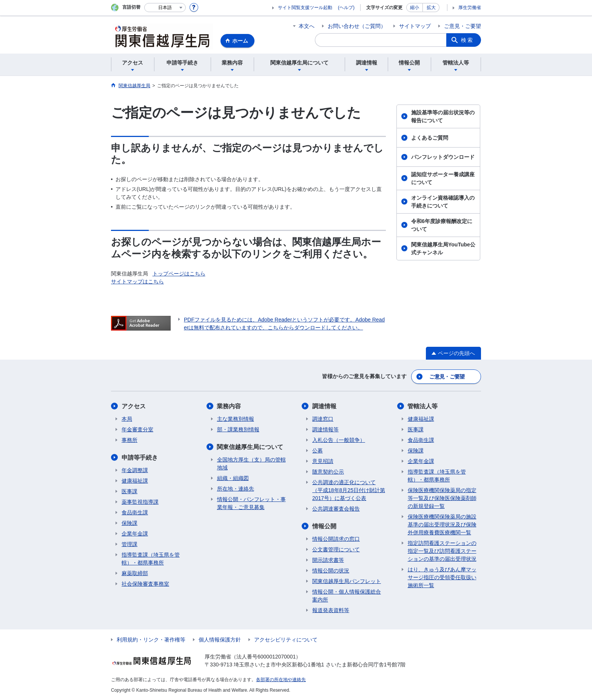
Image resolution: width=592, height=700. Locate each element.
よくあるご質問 (430, 138)
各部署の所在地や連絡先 (281, 680)
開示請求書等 (328, 560)
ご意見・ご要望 (462, 26)
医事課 (129, 491)
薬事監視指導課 (140, 502)
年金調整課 (135, 470)
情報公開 (324, 526)
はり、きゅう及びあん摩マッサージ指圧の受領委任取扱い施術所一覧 (442, 577)
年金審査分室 (137, 429)
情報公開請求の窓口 (336, 539)
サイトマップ (415, 26)
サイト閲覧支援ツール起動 (305, 8)
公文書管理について (336, 549)
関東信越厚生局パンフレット (347, 581)
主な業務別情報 (236, 419)
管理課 (129, 544)
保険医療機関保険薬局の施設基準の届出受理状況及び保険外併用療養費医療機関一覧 (442, 525)
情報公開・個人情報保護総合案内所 (347, 596)
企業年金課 (135, 534)
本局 (127, 419)
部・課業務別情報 (238, 429)
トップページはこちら (179, 274)
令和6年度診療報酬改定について (442, 225)
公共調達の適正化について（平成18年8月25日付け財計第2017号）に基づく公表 (349, 490)
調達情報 (324, 406)
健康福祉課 (135, 481)
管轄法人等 (423, 406)
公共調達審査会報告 (336, 509)
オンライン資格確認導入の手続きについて (443, 202)
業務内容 (229, 406)
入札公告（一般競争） (339, 440)
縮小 (415, 8)
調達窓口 (323, 419)
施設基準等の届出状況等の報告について (443, 116)
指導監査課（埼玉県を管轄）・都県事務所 (151, 559)
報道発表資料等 (331, 610)
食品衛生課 (135, 512)
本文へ (307, 26)
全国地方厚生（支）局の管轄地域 (251, 464)
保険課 (129, 523)
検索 (467, 40)
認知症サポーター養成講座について (443, 178)
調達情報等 (325, 429)
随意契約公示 (328, 472)
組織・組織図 (233, 478)
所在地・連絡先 (236, 489)
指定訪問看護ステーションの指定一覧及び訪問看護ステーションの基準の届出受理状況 (442, 551)
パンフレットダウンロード (443, 157)
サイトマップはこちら (137, 282)
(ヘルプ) (346, 8)
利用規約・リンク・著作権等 (151, 640)
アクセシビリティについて (286, 640)
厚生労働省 (470, 8)
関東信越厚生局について (250, 447)
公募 (318, 451)
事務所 (129, 440)
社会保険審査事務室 (145, 584)
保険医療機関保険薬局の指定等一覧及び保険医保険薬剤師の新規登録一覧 (442, 498)
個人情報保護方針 (220, 640)
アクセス (134, 406)
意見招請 (323, 461)
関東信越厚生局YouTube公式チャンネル (443, 248)
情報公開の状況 (331, 571)
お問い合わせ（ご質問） (357, 26)
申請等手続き (140, 458)
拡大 (431, 8)
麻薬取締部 (135, 573)
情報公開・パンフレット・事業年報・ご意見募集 (251, 503)
